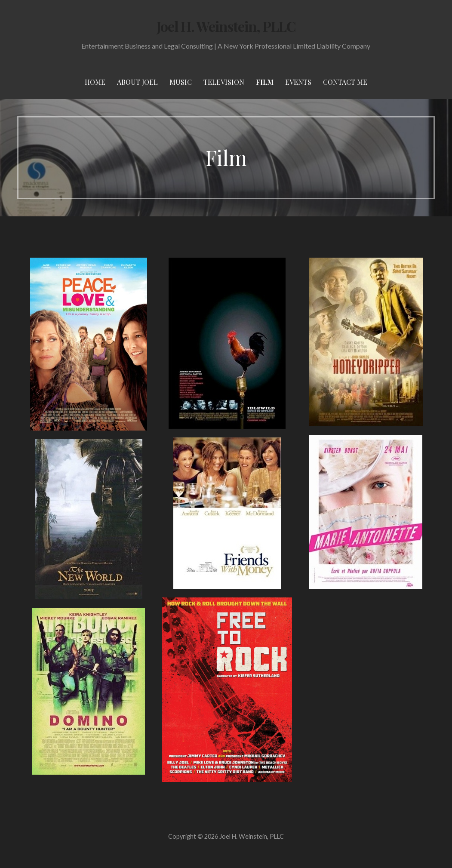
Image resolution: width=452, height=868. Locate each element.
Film (265, 82)
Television (224, 82)
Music (181, 82)
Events (298, 82)
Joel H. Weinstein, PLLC (226, 26)
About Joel (137, 82)
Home (95, 82)
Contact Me (345, 82)
